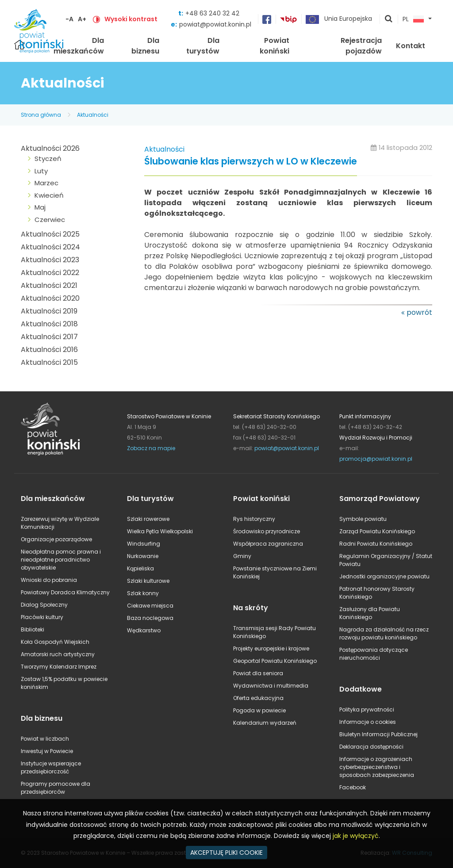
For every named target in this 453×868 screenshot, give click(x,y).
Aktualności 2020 (50, 298)
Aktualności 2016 (49, 350)
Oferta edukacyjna (258, 698)
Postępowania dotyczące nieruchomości (374, 654)
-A (69, 19)
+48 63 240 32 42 (212, 13)
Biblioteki (33, 629)
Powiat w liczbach (45, 739)
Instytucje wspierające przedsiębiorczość (51, 767)
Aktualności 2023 (50, 260)
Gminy (242, 556)
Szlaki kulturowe (148, 581)
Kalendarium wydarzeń (265, 723)
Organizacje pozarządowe (56, 539)
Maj (40, 207)
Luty (41, 171)
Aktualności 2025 (50, 234)
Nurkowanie (143, 556)
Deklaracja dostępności (371, 747)
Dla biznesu (145, 46)
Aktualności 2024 (50, 247)
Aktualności (93, 115)
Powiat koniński (274, 46)
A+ (82, 19)
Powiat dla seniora (258, 673)
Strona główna (41, 115)
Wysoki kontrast (131, 19)
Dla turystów (203, 46)
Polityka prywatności (367, 709)
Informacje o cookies (368, 722)
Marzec (46, 183)
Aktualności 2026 (50, 148)
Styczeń (48, 159)
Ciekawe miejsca (150, 606)
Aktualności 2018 (49, 324)
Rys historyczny (254, 519)
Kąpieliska (140, 568)
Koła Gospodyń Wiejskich (55, 642)
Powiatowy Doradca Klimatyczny (65, 592)
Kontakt (411, 46)
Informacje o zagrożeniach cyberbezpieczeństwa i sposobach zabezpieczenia (377, 767)
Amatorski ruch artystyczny (58, 654)
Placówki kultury (42, 617)
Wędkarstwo (144, 630)
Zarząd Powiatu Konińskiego (377, 531)
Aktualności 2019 (49, 311)
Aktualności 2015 (49, 362)
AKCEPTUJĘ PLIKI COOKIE (226, 853)
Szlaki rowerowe (148, 519)
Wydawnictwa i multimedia (271, 686)
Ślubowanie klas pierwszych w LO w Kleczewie (251, 162)
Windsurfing (144, 544)
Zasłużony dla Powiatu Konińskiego (370, 613)
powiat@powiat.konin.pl (215, 24)
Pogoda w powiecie (259, 710)
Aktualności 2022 (50, 273)
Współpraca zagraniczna (268, 544)
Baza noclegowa (150, 618)
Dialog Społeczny (44, 605)
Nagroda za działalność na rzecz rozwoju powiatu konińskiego (384, 633)
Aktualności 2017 (49, 337)
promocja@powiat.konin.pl (376, 459)
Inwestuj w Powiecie (47, 751)
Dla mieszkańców (79, 46)
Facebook (353, 787)
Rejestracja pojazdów (361, 46)
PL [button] (413, 19)
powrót (419, 312)
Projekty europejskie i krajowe (271, 648)
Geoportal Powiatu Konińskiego (275, 661)
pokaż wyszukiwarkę (389, 19)
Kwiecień (49, 195)
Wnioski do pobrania (49, 580)
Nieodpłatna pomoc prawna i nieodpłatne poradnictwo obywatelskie (61, 560)
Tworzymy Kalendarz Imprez (59, 667)
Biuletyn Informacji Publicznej (378, 734)
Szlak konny (143, 593)
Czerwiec (50, 220)
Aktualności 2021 (49, 285)
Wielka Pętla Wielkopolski (160, 531)
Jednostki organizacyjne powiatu (384, 576)
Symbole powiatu (363, 519)
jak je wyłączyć (356, 836)
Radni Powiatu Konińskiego (376, 544)
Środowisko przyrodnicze (267, 531)
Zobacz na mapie (151, 448)
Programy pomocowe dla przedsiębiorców (56, 788)
